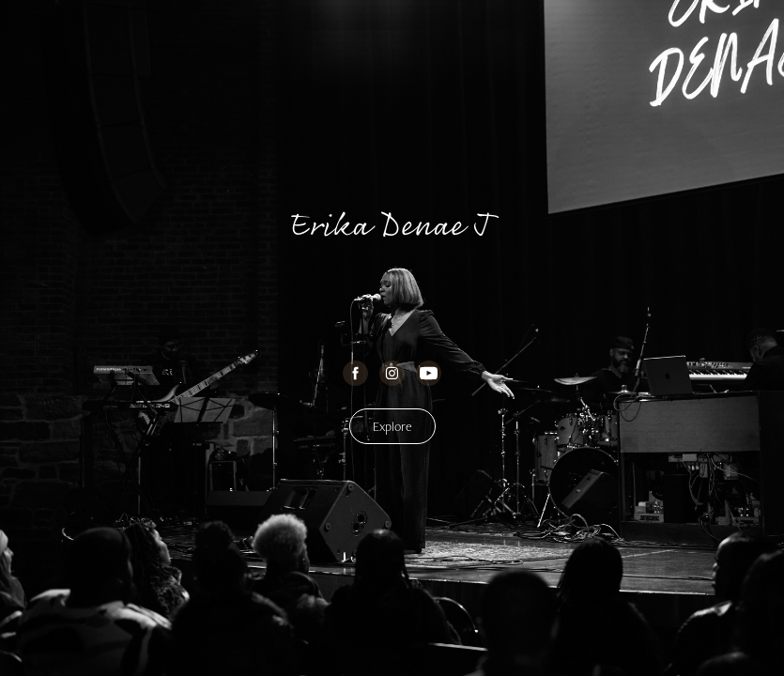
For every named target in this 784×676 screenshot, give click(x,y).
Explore (392, 426)
